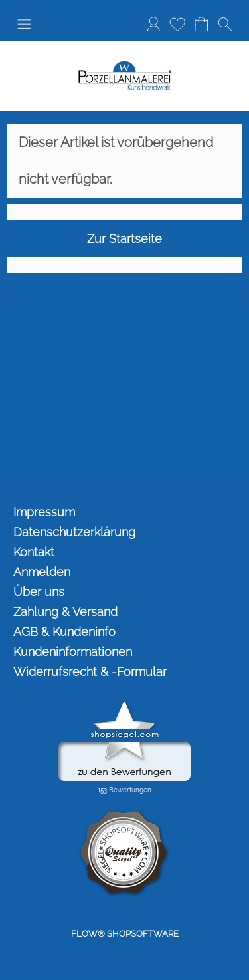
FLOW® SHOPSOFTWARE (125, 934)
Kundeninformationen (73, 652)
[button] (24, 24)
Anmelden (153, 24)
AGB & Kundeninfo (64, 632)
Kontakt (34, 552)
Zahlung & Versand (65, 612)
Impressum (44, 512)
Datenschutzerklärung (74, 532)
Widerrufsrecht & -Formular (90, 672)
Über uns (39, 592)
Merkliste (177, 24)
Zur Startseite (124, 239)
